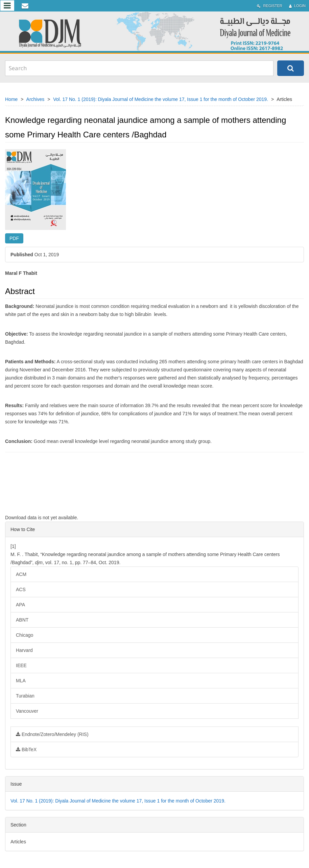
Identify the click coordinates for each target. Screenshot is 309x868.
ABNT (22, 620)
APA (20, 605)
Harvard (24, 650)
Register (269, 6)
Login (297, 6)
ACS (21, 589)
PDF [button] (14, 238)
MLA (21, 681)
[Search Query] (139, 68)
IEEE (21, 665)
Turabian (25, 696)
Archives (35, 99)
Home (11, 99)
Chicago (25, 635)
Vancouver (27, 711)
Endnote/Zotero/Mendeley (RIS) (52, 734)
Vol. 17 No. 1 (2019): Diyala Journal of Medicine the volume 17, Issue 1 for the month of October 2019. (161, 99)
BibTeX (26, 749)
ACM (21, 574)
